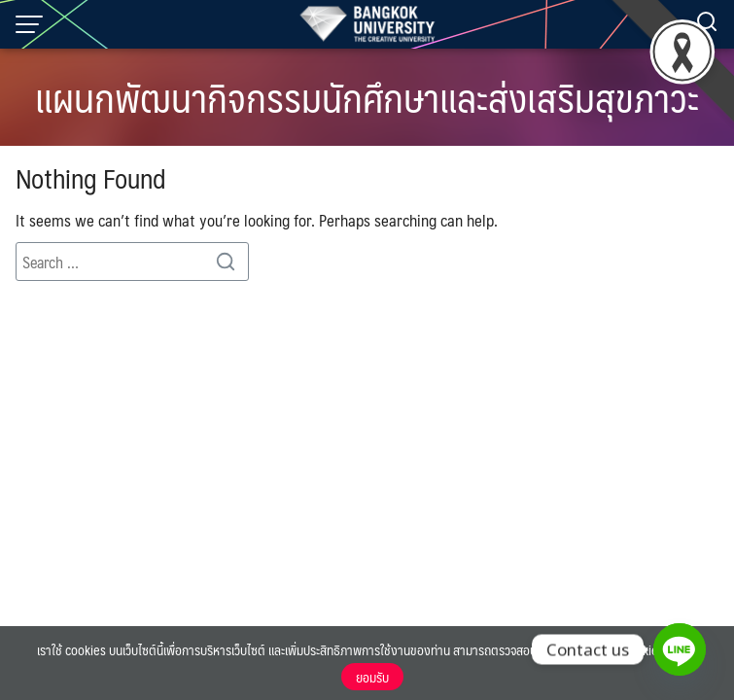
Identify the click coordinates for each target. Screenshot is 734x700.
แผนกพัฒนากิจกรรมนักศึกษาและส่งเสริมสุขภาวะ (367, 97)
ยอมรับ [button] (372, 677)
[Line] (680, 649)
